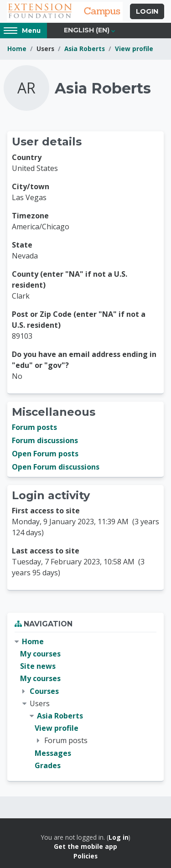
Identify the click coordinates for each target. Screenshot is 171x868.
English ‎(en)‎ (87, 30)
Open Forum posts (45, 454)
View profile (134, 49)
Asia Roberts (85, 49)
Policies (85, 856)
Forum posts (34, 427)
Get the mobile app (85, 846)
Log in (119, 837)
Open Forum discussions (56, 467)
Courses (44, 691)
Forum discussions (45, 440)
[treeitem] (85, 704)
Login (147, 11)
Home (17, 49)
